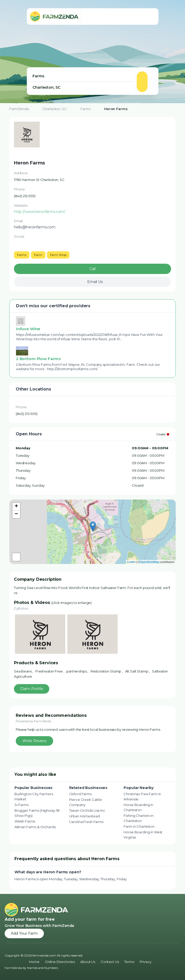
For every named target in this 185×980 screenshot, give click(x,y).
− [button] (16, 514)
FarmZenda (19, 109)
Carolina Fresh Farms (86, 822)
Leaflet (131, 562)
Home (34, 962)
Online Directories (60, 962)
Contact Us (110, 962)
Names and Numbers (43, 968)
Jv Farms (22, 805)
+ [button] (16, 506)
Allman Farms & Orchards (35, 827)
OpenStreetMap (150, 562)
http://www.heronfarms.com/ (40, 212)
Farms (86, 109)
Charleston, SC (55, 109)
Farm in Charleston (139, 826)
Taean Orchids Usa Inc (87, 810)
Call (92, 269)
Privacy (146, 962)
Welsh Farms (25, 821)
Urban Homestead (85, 816)
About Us (88, 962)
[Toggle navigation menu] (149, 16)
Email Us (95, 282)
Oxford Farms (80, 794)
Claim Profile (32, 689)
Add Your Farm (24, 933)
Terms (129, 962)
